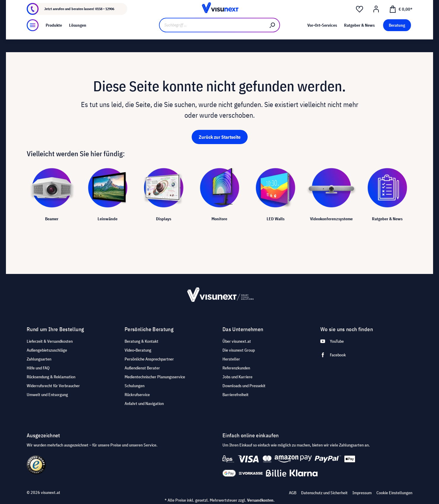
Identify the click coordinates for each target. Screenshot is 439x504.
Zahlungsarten (39, 359)
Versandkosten (260, 500)
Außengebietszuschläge (47, 350)
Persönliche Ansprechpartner (149, 359)
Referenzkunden (236, 368)
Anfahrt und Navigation (144, 403)
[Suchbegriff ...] (212, 41)
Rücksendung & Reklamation (51, 377)
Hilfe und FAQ (38, 368)
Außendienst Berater (142, 368)
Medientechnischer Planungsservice (155, 377)
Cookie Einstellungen (394, 493)
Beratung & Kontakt (141, 341)
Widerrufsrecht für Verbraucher (53, 386)
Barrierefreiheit (236, 395)
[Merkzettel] (360, 21)
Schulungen (135, 386)
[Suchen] (273, 41)
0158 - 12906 (105, 21)
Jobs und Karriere (237, 377)
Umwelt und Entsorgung (47, 395)
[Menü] (33, 41)
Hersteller (231, 359)
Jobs (79, 5)
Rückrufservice (137, 395)
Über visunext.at (237, 341)
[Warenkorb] (401, 20)
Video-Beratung (138, 350)
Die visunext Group (239, 350)
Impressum (362, 493)
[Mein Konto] (376, 21)
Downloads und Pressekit (244, 386)
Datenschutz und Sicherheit (324, 493)
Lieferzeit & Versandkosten (50, 341)
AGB (293, 493)
